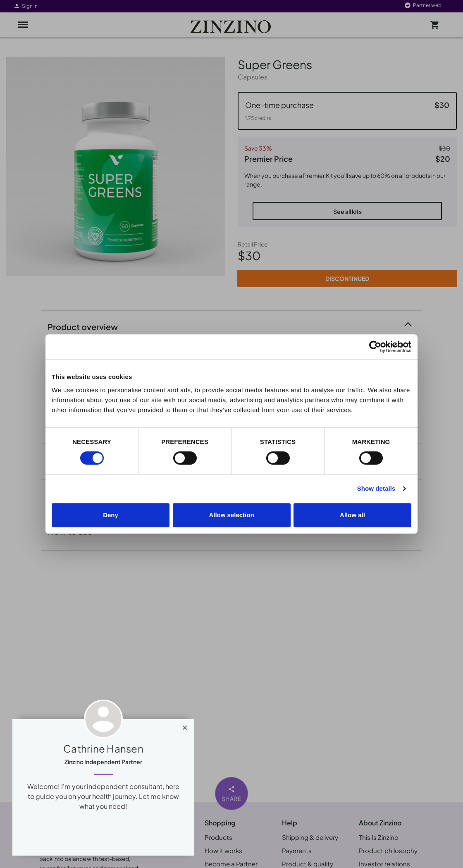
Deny (111, 515)
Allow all (352, 515)
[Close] (185, 726)
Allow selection (231, 515)
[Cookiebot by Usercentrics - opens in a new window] (375, 347)
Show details (376, 488)
